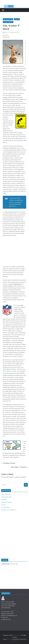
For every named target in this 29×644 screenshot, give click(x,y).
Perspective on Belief (7, 502)
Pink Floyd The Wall (6, 497)
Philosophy (17, 19)
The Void (3, 505)
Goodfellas (4, 500)
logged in (12, 477)
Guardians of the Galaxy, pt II (9, 510)
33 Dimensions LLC (12, 616)
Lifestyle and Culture (8, 19)
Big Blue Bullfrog (15, 32)
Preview (8, 463)
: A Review (19, 467)
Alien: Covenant (5, 507)
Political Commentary (8, 22)
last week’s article (9, 372)
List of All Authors (6, 608)
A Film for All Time (6, 494)
